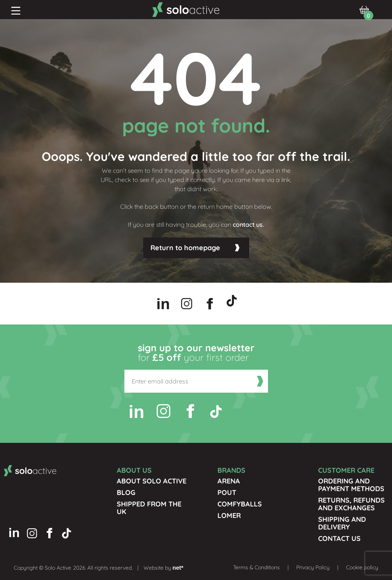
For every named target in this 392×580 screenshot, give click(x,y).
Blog (126, 492)
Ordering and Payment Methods (351, 485)
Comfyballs (240, 504)
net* (178, 568)
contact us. (248, 224)
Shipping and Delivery (342, 523)
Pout (227, 492)
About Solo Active (152, 481)
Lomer (229, 515)
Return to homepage (185, 248)
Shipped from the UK (149, 508)
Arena (229, 481)
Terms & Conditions (256, 567)
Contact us (339, 538)
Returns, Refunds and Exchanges (351, 504)
